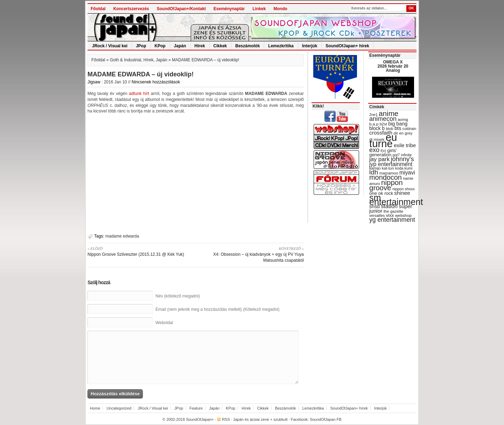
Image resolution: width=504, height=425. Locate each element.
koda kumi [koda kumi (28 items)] (404, 168)
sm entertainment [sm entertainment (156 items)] (396, 200)
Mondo (280, 9)
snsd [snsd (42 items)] (374, 206)
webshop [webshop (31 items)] (403, 215)
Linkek (259, 9)
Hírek (200, 46)
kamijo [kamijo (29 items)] (375, 168)
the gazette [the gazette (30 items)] (394, 211)
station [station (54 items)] (389, 206)
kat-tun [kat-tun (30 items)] (388, 168)
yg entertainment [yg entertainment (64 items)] (392, 220)
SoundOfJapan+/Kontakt (181, 9)
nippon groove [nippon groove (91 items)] (386, 185)
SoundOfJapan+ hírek (347, 46)
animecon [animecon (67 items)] (383, 119)
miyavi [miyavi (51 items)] (407, 173)
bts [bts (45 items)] (398, 128)
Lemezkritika (281, 46)
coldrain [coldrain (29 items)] (409, 129)
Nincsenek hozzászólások (156, 82)
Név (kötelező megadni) (178, 296)
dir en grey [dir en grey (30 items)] (403, 133)
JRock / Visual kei (110, 46)
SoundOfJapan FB (326, 419)
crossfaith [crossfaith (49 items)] (381, 133)
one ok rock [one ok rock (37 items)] (381, 193)
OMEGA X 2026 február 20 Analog (393, 66)
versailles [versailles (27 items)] (377, 215)
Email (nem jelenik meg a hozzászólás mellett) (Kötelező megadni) (217, 309)
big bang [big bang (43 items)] (398, 124)
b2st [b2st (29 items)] (383, 124)
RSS (226, 419)
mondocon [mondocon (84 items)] (386, 177)
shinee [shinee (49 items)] (402, 193)
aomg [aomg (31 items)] (403, 119)
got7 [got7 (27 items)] (396, 155)
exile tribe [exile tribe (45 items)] (405, 145)
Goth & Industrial (125, 60)
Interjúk (310, 46)
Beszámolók (247, 46)
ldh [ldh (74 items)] (374, 172)
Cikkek (220, 46)
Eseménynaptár (229, 9)
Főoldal (98, 9)
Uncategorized (119, 408)
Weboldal (164, 323)
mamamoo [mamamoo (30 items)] (389, 173)
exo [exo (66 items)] (374, 150)
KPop (160, 46)
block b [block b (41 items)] (377, 128)
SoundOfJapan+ (200, 419)
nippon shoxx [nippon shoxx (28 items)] (404, 189)
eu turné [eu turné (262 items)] (383, 140)
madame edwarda (122, 236)
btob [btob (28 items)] (389, 129)
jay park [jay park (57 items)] (379, 159)
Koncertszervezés (131, 9)
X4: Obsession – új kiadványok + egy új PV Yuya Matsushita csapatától (252, 254)
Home (95, 408)
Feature (196, 408)
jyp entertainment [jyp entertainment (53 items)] (391, 164)
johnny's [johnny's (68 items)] (402, 159)
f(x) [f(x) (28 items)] (383, 151)
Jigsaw (94, 82)
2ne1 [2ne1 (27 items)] (373, 115)
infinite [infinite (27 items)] (407, 155)
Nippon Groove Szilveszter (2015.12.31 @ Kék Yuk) (139, 251)
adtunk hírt (139, 94)
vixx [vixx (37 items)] (390, 215)
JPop (141, 46)
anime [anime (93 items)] (388, 113)
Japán (180, 46)
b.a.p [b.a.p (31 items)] (374, 124)
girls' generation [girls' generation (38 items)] (383, 153)
